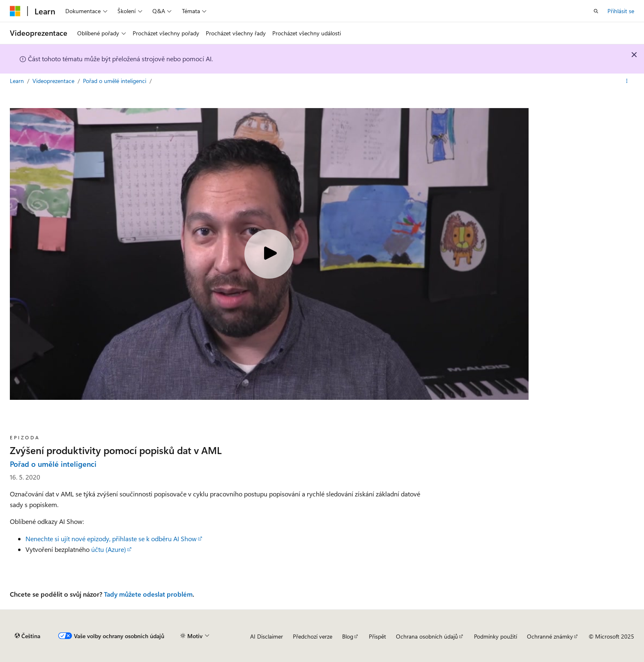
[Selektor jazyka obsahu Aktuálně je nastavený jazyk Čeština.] (28, 636)
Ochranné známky (550, 636)
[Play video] (269, 254)
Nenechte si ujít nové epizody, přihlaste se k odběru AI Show (111, 539)
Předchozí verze (313, 636)
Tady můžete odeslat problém (148, 594)
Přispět (377, 636)
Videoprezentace (54, 81)
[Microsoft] (15, 11)
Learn (18, 81)
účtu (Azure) (109, 549)
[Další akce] (627, 81)
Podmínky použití (496, 636)
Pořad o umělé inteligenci (115, 81)
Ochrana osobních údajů (427, 636)
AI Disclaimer (267, 636)
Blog (348, 636)
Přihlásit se (621, 11)
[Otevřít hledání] (596, 11)
